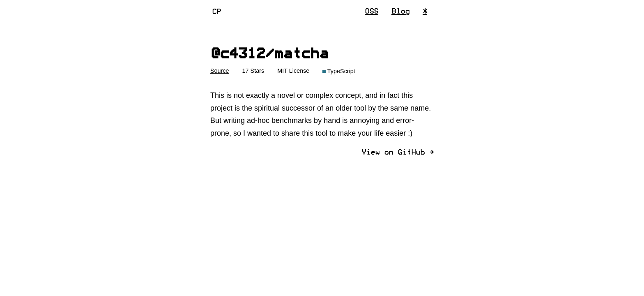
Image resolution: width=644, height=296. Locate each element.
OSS (371, 12)
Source (220, 71)
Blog (400, 12)
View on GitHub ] (398, 153)
